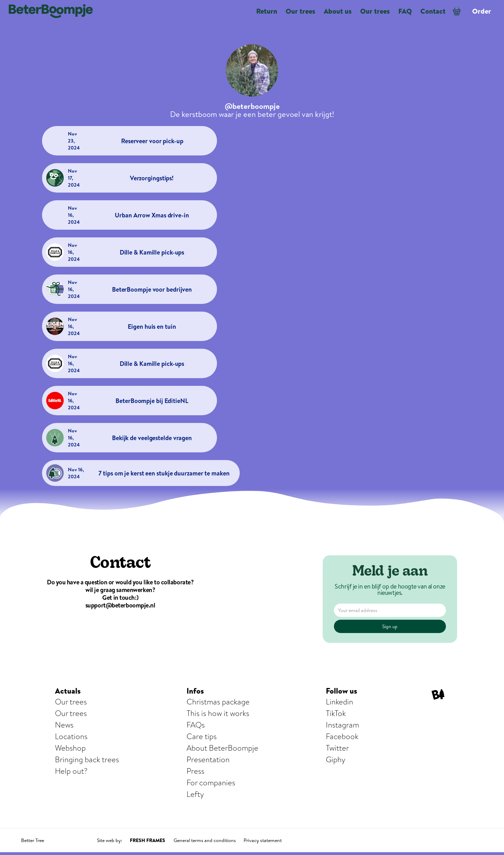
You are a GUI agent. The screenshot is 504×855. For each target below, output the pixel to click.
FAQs (196, 725)
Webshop (70, 748)
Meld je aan (390, 572)
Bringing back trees (87, 760)
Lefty (195, 794)
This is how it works (218, 713)
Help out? (71, 771)
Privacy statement (263, 840)
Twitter (337, 748)
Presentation (208, 760)
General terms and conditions (205, 840)
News (64, 725)
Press (195, 771)
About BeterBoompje (222, 748)
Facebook (342, 736)
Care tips (202, 736)
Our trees (71, 702)
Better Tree (33, 840)
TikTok (336, 713)
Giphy (336, 760)
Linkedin (339, 702)
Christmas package (218, 702)
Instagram (342, 725)
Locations (71, 736)
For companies (211, 783)
